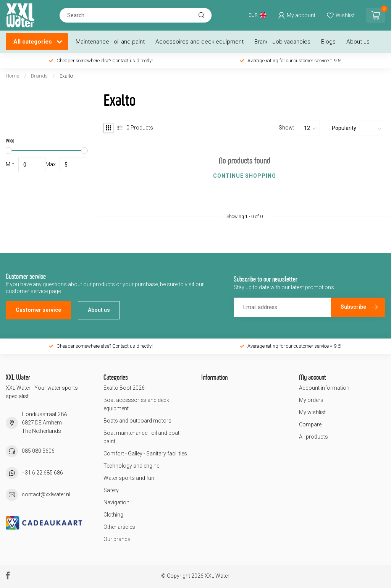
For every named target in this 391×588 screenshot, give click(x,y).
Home (12, 76)
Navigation (116, 502)
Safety (111, 490)
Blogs (328, 42)
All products (313, 437)
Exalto (66, 76)
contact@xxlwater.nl (46, 494)
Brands (263, 42)
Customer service (38, 310)
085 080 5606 (38, 451)
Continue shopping (245, 176)
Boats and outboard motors (137, 421)
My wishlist (312, 412)
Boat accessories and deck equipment (136, 404)
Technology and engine (131, 466)
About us (358, 42)
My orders (311, 400)
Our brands (117, 539)
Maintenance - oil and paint (110, 42)
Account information (324, 388)
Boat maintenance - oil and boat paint (141, 437)
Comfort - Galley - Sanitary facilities (145, 454)
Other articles (119, 527)
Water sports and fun (129, 478)
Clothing (113, 515)
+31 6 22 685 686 (42, 473)
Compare (310, 424)
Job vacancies (292, 42)
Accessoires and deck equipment (200, 42)
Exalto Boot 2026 (124, 388)
